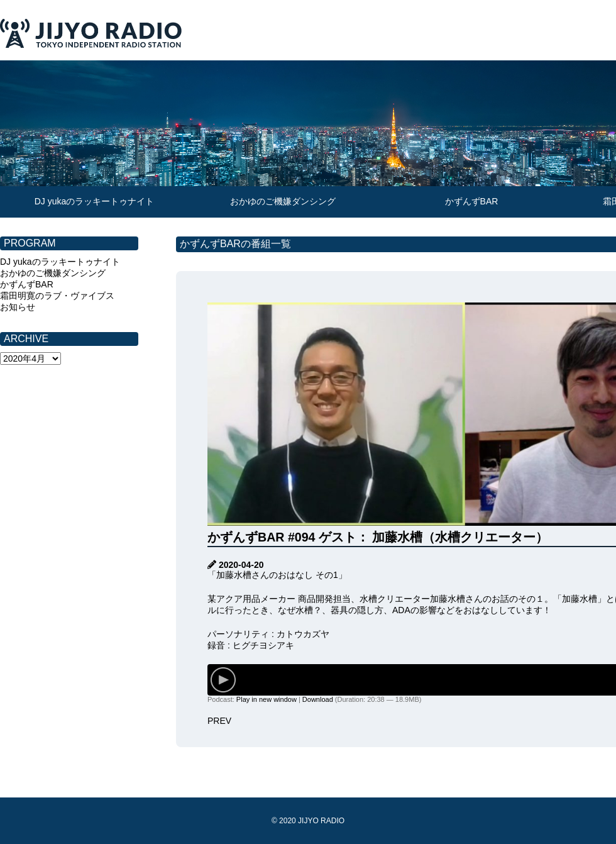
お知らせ (18, 307)
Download (318, 699)
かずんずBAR (472, 201)
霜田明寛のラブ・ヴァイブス (57, 296)
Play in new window (267, 699)
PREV (219, 721)
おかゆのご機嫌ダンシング (283, 201)
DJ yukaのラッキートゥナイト (95, 201)
